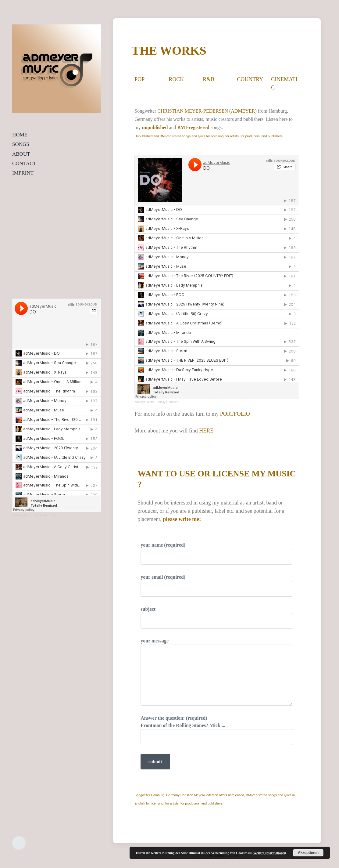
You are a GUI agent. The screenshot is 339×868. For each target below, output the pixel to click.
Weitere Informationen (270, 853)
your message (217, 672)
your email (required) (217, 586)
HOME (20, 135)
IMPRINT (23, 173)
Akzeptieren (308, 853)
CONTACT (24, 163)
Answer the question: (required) (217, 730)
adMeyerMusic (22, 515)
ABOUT (21, 154)
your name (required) (217, 553)
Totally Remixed (45, 515)
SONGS (21, 144)
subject (217, 618)
